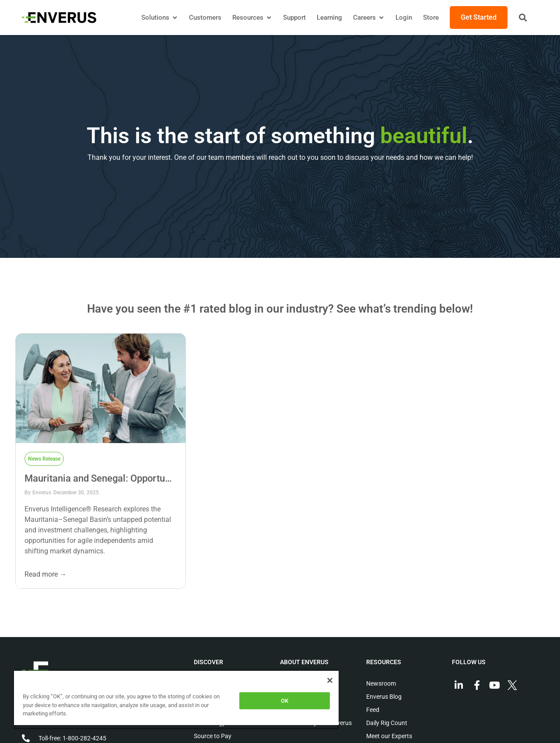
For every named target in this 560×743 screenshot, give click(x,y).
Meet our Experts (389, 736)
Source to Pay (213, 736)
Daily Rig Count (387, 723)
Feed (373, 710)
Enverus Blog (384, 697)
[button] (523, 18)
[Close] (330, 680)
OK (285, 701)
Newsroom (381, 683)
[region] (176, 699)
